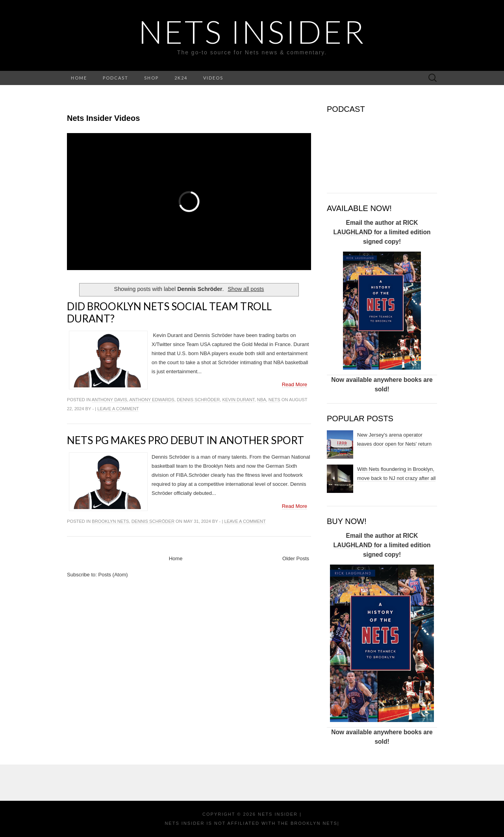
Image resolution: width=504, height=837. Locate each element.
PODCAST (116, 78)
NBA (262, 400)
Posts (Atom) (113, 575)
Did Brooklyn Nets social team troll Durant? (169, 312)
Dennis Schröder (198, 400)
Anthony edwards (152, 400)
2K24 (181, 78)
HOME (79, 78)
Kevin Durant (238, 400)
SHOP (151, 78)
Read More (295, 384)
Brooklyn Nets (110, 521)
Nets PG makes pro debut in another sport (185, 440)
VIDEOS (213, 78)
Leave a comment (118, 409)
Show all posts (246, 289)
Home (176, 558)
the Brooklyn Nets (307, 823)
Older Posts (296, 558)
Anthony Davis (109, 400)
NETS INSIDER (252, 31)
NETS (274, 400)
